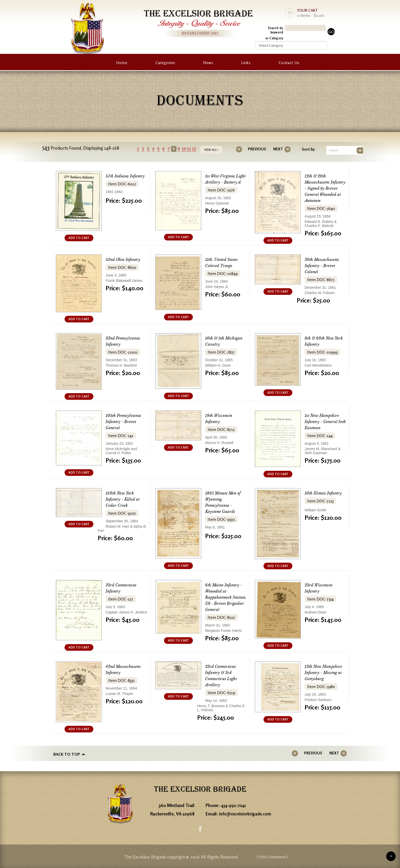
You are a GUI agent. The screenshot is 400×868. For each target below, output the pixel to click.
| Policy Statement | (301, 857)
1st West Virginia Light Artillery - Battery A (222, 182)
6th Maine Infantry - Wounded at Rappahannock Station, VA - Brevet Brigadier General (226, 597)
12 (199, 149)
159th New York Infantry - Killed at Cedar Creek (125, 499)
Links (246, 63)
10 (188, 149)
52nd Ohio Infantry (126, 260)
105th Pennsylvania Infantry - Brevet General (126, 422)
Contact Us (289, 63)
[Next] (274, 149)
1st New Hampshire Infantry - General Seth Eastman (324, 422)
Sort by (304, 149)
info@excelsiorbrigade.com (247, 812)
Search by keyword (276, 30)
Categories (165, 63)
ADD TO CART (79, 238)
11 (193, 149)
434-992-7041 (235, 804)
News (208, 63)
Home (122, 63)
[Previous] (257, 149)
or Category (274, 38)
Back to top (67, 753)
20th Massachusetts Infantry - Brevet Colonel (324, 266)
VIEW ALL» (216, 150)
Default (329, 150)
